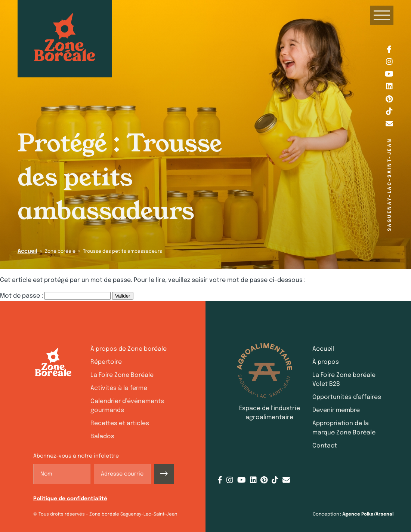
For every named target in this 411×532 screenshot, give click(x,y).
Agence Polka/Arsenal (368, 514)
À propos (326, 362)
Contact (325, 446)
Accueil (27, 251)
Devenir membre (336, 410)
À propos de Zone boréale (129, 349)
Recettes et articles (120, 423)
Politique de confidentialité (70, 499)
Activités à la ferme (119, 388)
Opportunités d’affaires (347, 397)
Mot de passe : (55, 296)
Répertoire (106, 362)
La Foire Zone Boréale (122, 375)
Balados (102, 436)
